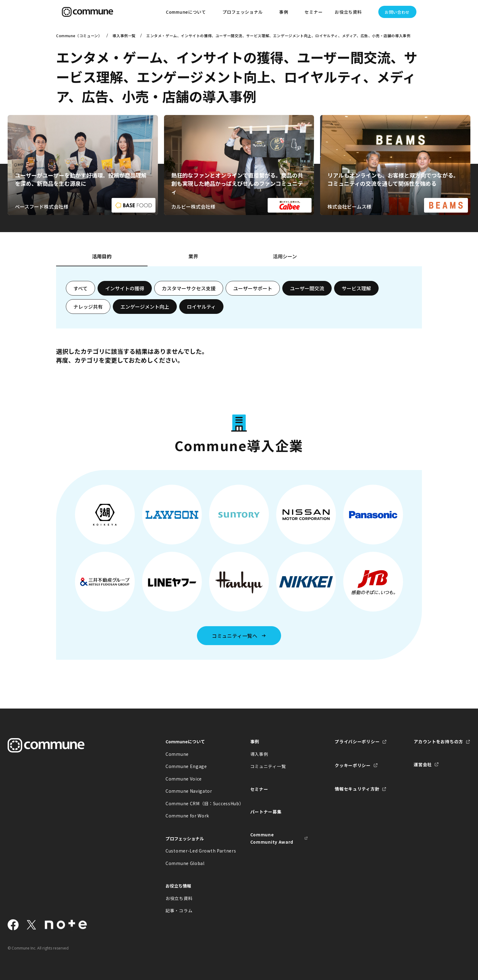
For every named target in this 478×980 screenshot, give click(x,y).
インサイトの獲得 (125, 288)
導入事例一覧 (124, 36)
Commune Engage (186, 766)
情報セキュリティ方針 (357, 789)
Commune (177, 754)
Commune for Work (187, 816)
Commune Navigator (189, 791)
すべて (80, 288)
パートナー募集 (266, 812)
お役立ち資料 (179, 898)
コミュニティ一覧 (268, 766)
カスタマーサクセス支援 (189, 288)
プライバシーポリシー (357, 741)
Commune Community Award (272, 838)
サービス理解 (356, 288)
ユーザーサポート (253, 288)
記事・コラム (179, 910)
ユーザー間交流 (307, 288)
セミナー (314, 12)
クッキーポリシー (353, 765)
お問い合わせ (397, 12)
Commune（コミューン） (79, 36)
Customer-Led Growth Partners (194, 851)
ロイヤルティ (201, 307)
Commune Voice (184, 779)
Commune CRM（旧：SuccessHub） (194, 803)
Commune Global (185, 863)
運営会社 (423, 764)
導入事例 (259, 754)
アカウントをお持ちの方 (438, 741)
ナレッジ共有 (88, 307)
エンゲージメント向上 (145, 307)
